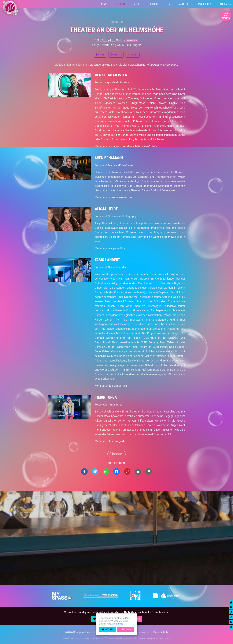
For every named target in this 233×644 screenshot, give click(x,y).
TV (169, 4)
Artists (184, 4)
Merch (137, 4)
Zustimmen (126, 629)
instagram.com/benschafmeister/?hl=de (133, 146)
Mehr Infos (118, 624)
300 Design (85, 638)
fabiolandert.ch (118, 386)
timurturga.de (117, 441)
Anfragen (225, 4)
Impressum (144, 632)
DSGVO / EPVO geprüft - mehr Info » (152, 638)
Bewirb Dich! (204, 4)
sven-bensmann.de (120, 197)
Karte (100, 55)
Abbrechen (107, 629)
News (104, 4)
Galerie (154, 4)
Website (116, 55)
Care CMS (111, 638)
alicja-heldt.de (117, 248)
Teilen (133, 55)
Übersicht (117, 454)
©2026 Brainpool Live (77, 632)
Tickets (120, 4)
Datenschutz (161, 632)
